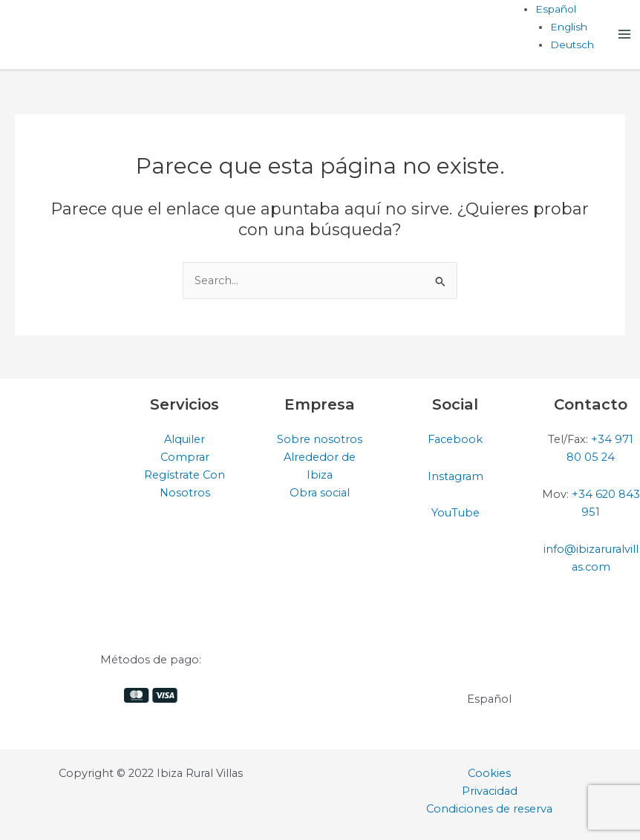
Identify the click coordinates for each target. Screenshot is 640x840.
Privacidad (490, 791)
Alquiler (185, 439)
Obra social (320, 493)
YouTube (455, 513)
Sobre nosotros (320, 439)
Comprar (185, 457)
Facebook (455, 439)
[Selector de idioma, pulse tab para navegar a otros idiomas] (556, 9)
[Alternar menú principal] (624, 34)
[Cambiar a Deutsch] (572, 45)
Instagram (455, 476)
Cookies (489, 773)
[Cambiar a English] (569, 27)
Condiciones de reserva (489, 809)
